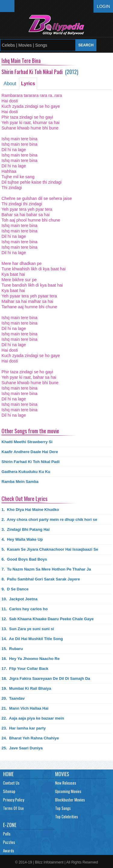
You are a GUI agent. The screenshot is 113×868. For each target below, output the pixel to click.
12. (48, 619)
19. (26, 688)
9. (15, 589)
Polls (7, 834)
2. (49, 520)
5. (50, 549)
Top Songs (63, 808)
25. (22, 748)
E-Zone (10, 825)
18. (46, 678)
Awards (9, 851)
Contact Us (11, 783)
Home (8, 774)
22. (33, 718)
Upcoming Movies (68, 791)
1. (30, 510)
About (10, 84)
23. (24, 728)
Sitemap (9, 791)
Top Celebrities (67, 817)
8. (41, 579)
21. (25, 708)
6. (24, 559)
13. (28, 629)
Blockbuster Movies (70, 800)
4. (22, 539)
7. (46, 569)
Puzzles (9, 842)
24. (30, 738)
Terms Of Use (13, 808)
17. (25, 669)
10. (19, 599)
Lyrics (28, 84)
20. (13, 698)
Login (103, 6)
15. (12, 649)
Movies (62, 774)
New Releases (66, 783)
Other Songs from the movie (30, 431)
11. (25, 609)
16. (31, 659)
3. (26, 529)
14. (32, 639)
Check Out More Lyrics (24, 499)
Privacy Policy (14, 800)
